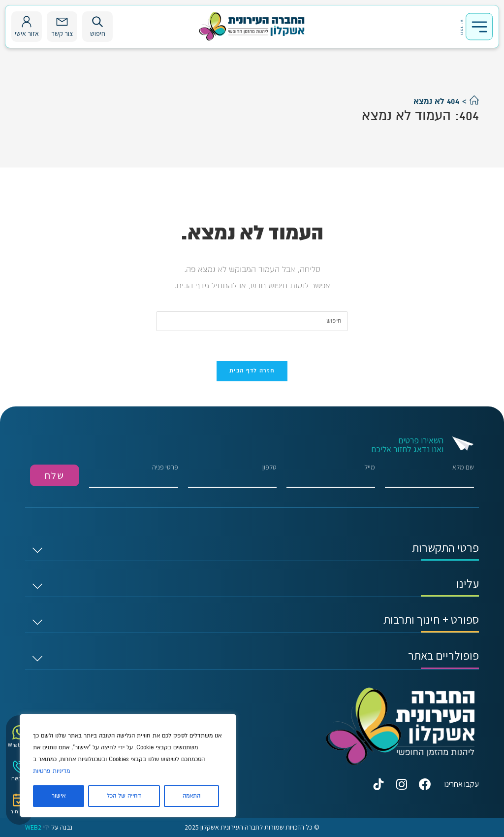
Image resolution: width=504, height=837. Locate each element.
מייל (331, 476)
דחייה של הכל (124, 796)
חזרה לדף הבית (252, 371)
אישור (59, 796)
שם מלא (429, 476)
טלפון (232, 476)
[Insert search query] (252, 321)
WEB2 (33, 827)
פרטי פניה (133, 476)
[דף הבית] (474, 101)
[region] (128, 766)
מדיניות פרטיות (51, 771)
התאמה (191, 796)
